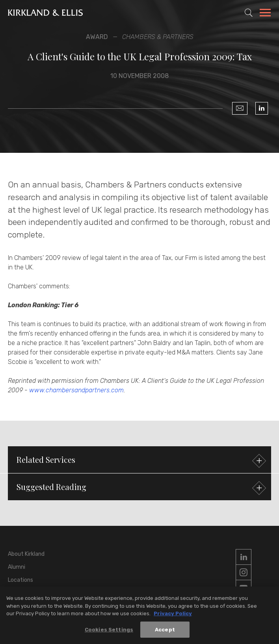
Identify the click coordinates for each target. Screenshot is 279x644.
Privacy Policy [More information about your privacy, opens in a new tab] (173, 615)
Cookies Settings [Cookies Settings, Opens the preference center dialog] (109, 632)
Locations (20, 580)
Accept (165, 632)
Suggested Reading (140, 488)
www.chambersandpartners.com (76, 390)
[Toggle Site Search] (249, 13)
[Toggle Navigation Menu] (265, 14)
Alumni (17, 567)
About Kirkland (26, 554)
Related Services (140, 461)
